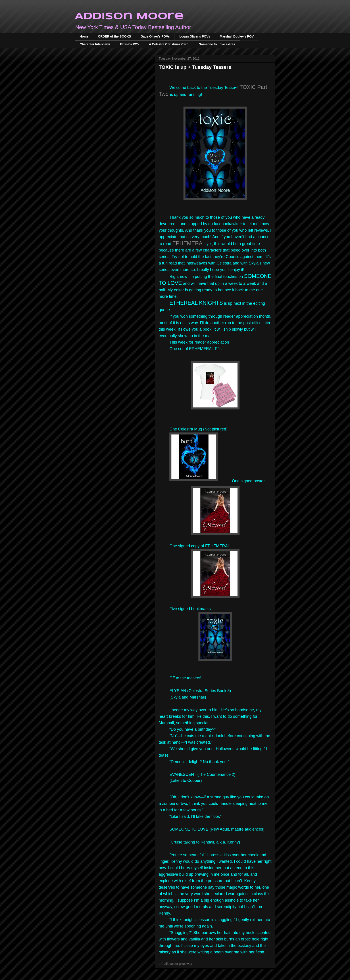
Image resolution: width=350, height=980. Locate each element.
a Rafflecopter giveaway (175, 964)
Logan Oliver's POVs (195, 36)
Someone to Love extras (217, 44)
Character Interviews (95, 44)
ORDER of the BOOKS (115, 36)
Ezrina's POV (130, 44)
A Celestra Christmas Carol (169, 44)
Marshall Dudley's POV (237, 36)
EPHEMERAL (189, 243)
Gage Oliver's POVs (155, 36)
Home (84, 36)
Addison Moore (129, 16)
